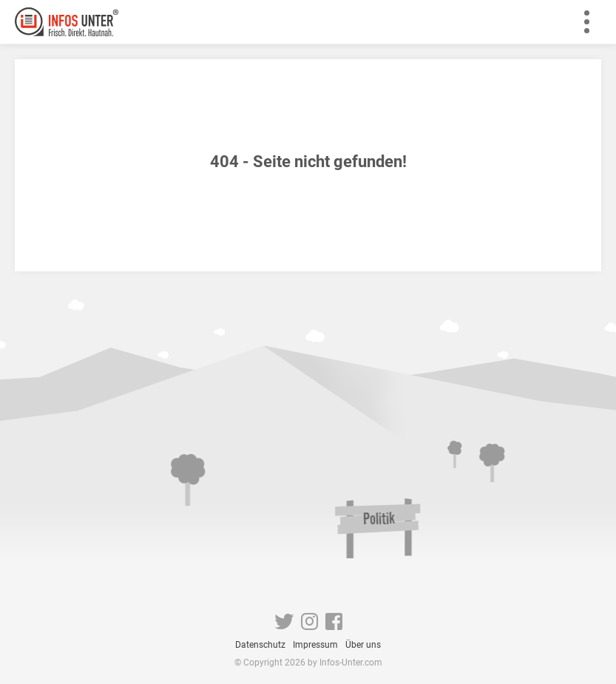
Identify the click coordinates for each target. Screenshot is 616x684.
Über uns (363, 645)
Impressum (315, 645)
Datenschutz (260, 645)
